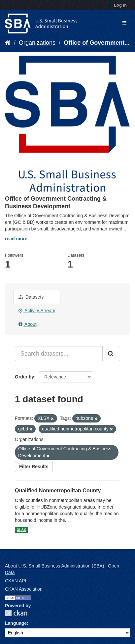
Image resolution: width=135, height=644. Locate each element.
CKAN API (16, 581)
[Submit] (111, 354)
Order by (24, 377)
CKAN (16, 613)
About (28, 324)
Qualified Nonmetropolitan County (58, 491)
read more (16, 239)
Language (16, 623)
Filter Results (34, 467)
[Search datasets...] (59, 354)
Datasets (31, 297)
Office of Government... (97, 43)
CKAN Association (24, 589)
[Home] (8, 43)
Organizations (37, 43)
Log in (120, 5)
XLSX (21, 530)
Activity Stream (37, 311)
